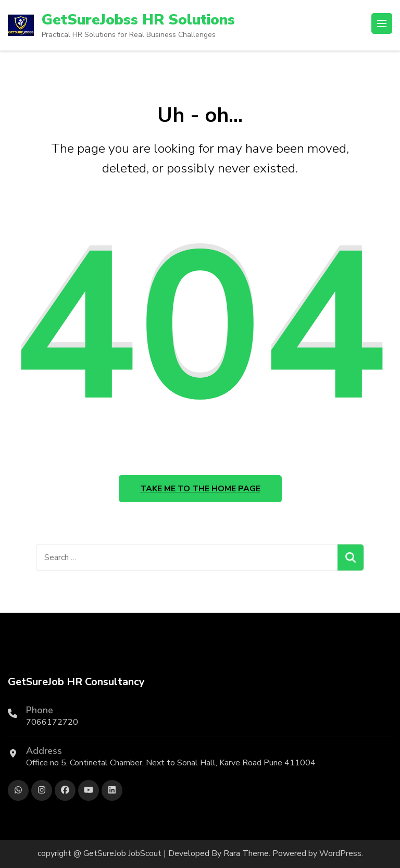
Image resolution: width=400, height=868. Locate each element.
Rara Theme (246, 853)
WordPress (340, 853)
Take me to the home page (200, 489)
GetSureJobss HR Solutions (138, 20)
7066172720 (52, 722)
